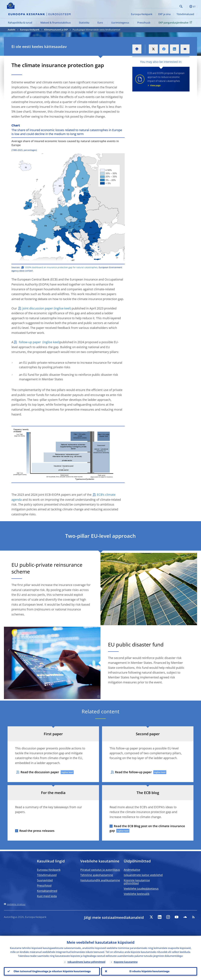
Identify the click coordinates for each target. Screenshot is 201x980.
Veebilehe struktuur (16, 904)
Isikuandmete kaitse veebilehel (143, 875)
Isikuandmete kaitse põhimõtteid (86, 961)
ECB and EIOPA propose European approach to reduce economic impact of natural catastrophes (167, 79)
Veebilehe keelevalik (137, 894)
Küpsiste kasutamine (126, 961)
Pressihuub (144, 23)
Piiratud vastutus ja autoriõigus (100, 870)
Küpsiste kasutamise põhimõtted (137, 882)
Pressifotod (44, 885)
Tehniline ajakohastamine (97, 875)
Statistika (84, 23)
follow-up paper (30, 342)
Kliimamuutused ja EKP (56, 30)
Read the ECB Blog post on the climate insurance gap (147, 828)
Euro (100, 23)
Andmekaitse (132, 870)
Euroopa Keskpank (142, 14)
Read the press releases (37, 831)
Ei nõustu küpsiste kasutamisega (149, 971)
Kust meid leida (47, 896)
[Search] (163, 6)
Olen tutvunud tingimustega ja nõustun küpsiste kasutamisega (52, 971)
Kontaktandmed (47, 891)
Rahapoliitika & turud (20, 23)
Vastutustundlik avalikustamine (100, 880)
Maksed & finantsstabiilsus (56, 23)
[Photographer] (195, 623)
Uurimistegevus (120, 23)
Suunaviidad (45, 880)
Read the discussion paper (40, 772)
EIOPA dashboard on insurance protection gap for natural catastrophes (61, 267)
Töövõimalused (185, 14)
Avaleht (12, 30)
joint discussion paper (38, 308)
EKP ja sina (164, 14)
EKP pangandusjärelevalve (176, 22)
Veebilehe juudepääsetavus (141, 889)
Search (181, 6)
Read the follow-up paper (133, 772)
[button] (187, 6)
